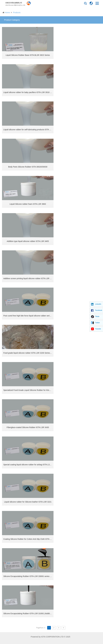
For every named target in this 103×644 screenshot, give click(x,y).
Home (7, 12)
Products (17, 12)
